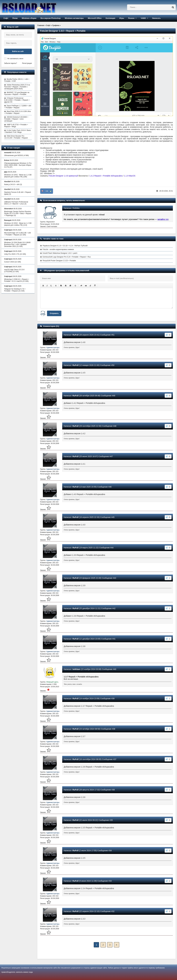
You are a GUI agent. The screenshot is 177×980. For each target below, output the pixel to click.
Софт (6, 18)
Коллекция (110, 18)
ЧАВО (143, 18)
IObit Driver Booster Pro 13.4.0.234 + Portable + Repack (16, 137)
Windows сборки (29, 18)
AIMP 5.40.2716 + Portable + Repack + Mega (16, 126)
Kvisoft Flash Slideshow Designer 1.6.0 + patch (60, 253)
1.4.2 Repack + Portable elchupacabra (106, 176)
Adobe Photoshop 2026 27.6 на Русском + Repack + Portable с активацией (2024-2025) (17, 87)
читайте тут (163, 219)
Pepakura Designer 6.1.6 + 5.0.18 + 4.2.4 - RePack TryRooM (65, 246)
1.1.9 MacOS (130, 176)
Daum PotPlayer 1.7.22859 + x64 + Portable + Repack (18, 107)
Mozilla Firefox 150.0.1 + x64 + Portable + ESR (17, 80)
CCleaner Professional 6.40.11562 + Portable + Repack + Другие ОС (17, 100)
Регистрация (27, 63)
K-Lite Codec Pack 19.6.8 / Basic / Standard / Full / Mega (18, 131)
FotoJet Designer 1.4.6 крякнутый (63, 176)
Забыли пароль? (11, 63)
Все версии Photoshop (51, 18)
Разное (131, 18)
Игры (122, 18)
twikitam (76, 669)
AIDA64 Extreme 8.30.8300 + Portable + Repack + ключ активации (16, 119)
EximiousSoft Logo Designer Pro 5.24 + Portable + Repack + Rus (67, 257)
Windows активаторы (74, 18)
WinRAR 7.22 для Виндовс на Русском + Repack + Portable (17, 93)
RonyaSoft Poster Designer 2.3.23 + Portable (59, 261)
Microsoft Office (95, 18)
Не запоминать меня (15, 59)
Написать (156, 18)
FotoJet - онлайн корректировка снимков (58, 249)
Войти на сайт (18, 51)
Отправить (54, 313)
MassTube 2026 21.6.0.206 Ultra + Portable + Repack (17, 112)
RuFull (76, 335)
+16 (47, 191)
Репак (15, 18)
